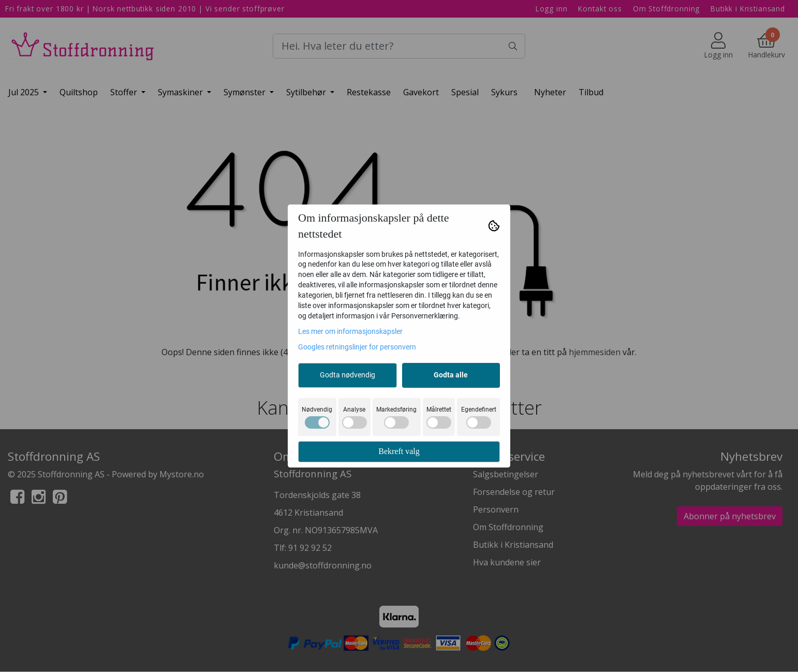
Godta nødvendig (348, 375)
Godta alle (451, 375)
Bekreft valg (399, 451)
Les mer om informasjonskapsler (350, 331)
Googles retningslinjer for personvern (357, 347)
